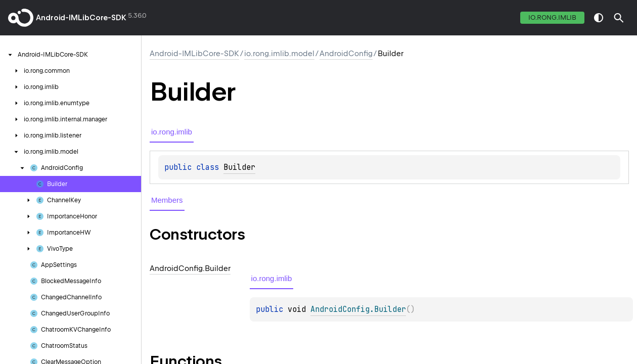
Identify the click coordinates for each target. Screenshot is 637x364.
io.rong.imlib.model (279, 54)
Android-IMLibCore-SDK (81, 18)
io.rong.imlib (552, 17)
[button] (619, 18)
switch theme (599, 18)
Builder (239, 167)
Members (167, 200)
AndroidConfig (346, 54)
